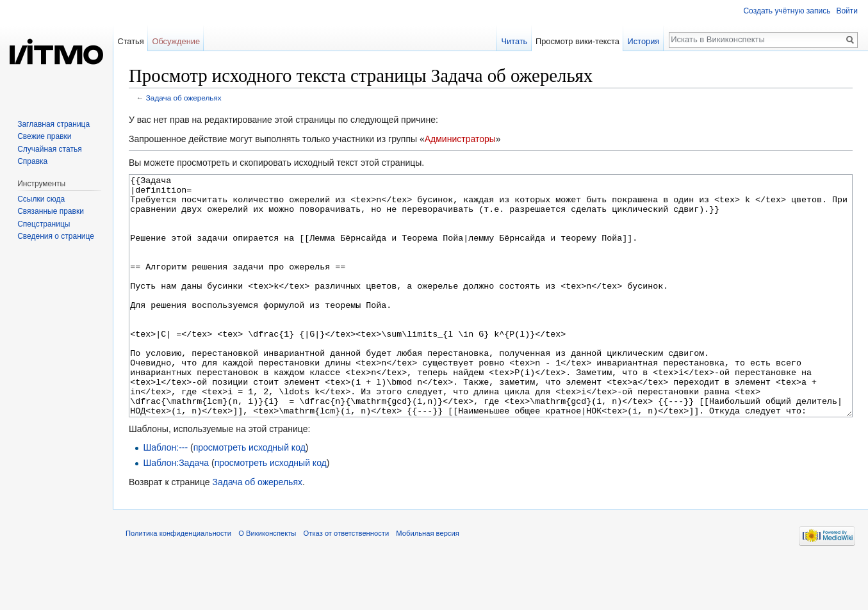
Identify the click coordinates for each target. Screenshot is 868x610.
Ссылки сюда (41, 199)
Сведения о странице (56, 236)
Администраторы (460, 139)
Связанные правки (51, 211)
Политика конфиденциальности (178, 581)
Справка (32, 161)
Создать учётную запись (787, 11)
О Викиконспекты (267, 581)
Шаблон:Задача (176, 511)
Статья (130, 41)
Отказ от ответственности (347, 581)
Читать (514, 41)
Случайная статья (49, 149)
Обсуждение (176, 41)
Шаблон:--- (165, 495)
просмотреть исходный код (250, 495)
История (644, 41)
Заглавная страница (53, 124)
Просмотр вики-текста (577, 41)
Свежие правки (44, 136)
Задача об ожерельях (184, 98)
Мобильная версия (427, 581)
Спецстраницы (44, 224)
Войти (847, 11)
